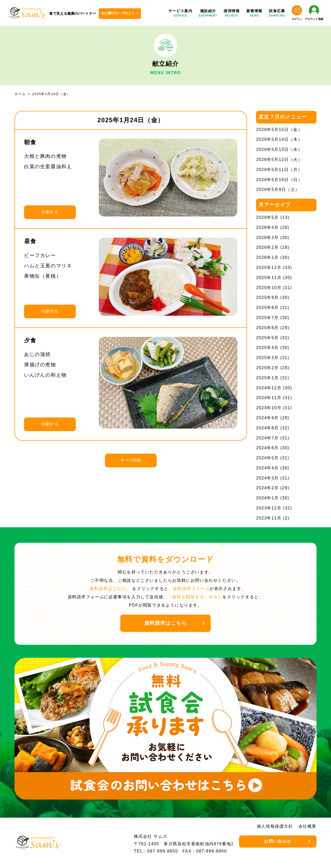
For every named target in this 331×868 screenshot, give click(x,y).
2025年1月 (267, 378)
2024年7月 (267, 438)
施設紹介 (208, 13)
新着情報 (254, 13)
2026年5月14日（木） (279, 139)
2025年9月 (267, 297)
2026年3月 (267, 238)
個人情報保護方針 (275, 826)
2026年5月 (267, 217)
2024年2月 (267, 488)
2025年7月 (267, 318)
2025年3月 (267, 358)
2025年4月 (267, 348)
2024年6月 (267, 448)
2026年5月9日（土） (278, 189)
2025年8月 (267, 308)
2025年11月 (269, 278)
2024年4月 (267, 468)
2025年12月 (269, 268)
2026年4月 (267, 227)
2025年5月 (267, 338)
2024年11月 (269, 398)
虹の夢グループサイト (118, 13)
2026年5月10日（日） (279, 180)
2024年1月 (267, 498)
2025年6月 (267, 328)
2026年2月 (267, 247)
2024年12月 (269, 388)
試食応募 (277, 13)
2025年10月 (269, 288)
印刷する (50, 212)
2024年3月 (267, 478)
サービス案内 (180, 13)
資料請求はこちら (166, 623)
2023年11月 (269, 518)
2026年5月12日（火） (279, 160)
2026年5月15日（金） (279, 130)
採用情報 (232, 13)
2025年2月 (267, 368)
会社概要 (307, 826)
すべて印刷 (131, 460)
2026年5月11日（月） (279, 170)
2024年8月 (267, 428)
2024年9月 (267, 418)
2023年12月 (269, 508)
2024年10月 (269, 408)
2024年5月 (267, 458)
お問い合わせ (278, 841)
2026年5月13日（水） (279, 149)
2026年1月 (267, 257)
